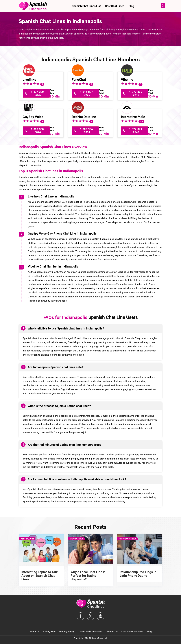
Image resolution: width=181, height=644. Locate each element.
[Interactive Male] (127, 107)
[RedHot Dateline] (78, 107)
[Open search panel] (161, 6)
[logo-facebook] (81, 616)
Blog (131, 6)
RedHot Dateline (84, 117)
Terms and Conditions (90, 632)
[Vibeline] (127, 70)
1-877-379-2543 (136, 131)
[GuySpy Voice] (29, 107)
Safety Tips (49, 632)
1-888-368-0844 (38, 131)
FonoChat (79, 80)
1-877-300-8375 (38, 93)
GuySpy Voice (33, 117)
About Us (34, 632)
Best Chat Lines (115, 6)
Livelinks (29, 80)
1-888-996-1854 (87, 131)
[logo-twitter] (90, 616)
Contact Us (112, 632)
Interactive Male (133, 117)
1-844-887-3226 (87, 93)
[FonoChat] (78, 70)
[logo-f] (91, 603)
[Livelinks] (29, 70)
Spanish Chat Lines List (86, 6)
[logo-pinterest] (100, 616)
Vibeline (127, 80)
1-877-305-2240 (136, 93)
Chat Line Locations (132, 632)
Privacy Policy (67, 632)
